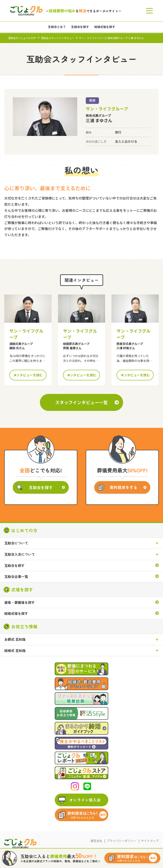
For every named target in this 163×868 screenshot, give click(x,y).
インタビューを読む (28, 375)
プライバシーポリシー (122, 841)
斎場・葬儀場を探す (20, 603)
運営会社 (96, 841)
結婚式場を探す (16, 614)
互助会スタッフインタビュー (58, 38)
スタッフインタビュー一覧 (81, 402)
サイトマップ (150, 841)
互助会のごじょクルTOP (22, 38)
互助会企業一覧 (16, 577)
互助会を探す (14, 566)
